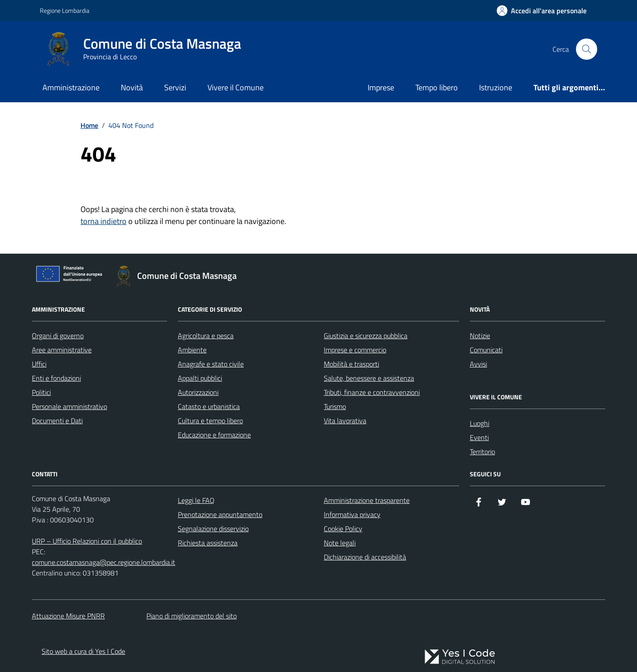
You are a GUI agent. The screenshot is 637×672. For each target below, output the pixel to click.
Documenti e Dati (57, 421)
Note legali (340, 543)
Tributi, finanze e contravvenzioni (372, 392)
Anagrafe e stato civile (211, 364)
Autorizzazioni (198, 392)
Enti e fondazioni (56, 378)
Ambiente (192, 350)
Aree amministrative (62, 350)
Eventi (479, 437)
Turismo (335, 406)
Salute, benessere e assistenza (369, 378)
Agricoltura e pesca (206, 336)
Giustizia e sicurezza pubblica (366, 336)
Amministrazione (71, 87)
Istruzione (496, 87)
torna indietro (104, 221)
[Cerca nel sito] (587, 49)
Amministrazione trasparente (367, 500)
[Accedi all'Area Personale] (542, 11)
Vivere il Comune (236, 87)
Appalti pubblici (200, 378)
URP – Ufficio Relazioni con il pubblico (87, 541)
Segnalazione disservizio (213, 529)
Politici (41, 392)
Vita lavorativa (345, 421)
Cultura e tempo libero (210, 421)
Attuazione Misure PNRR (68, 616)
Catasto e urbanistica (209, 406)
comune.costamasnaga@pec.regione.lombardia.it (104, 562)
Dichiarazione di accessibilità (365, 557)
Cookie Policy (343, 529)
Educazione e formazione (214, 435)
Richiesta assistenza (208, 543)
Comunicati (486, 350)
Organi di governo (58, 336)
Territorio (482, 452)
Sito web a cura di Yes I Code (83, 651)
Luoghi (480, 423)
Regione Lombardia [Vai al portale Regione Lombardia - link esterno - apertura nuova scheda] (65, 10)
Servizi (175, 87)
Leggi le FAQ (196, 500)
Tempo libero (437, 87)
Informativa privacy (352, 514)
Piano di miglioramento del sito (192, 616)
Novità (132, 87)
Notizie (480, 336)
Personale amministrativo (69, 406)
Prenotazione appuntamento (220, 514)
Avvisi (478, 364)
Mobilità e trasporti (351, 364)
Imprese (381, 87)
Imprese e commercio (355, 350)
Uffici (39, 364)
